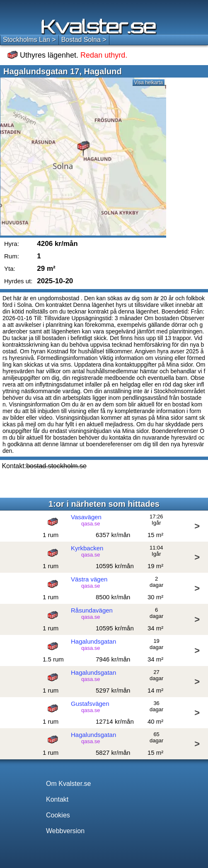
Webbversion (65, 831)
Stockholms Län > (29, 40)
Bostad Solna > (84, 40)
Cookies (58, 815)
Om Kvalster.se (68, 784)
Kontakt (57, 799)
